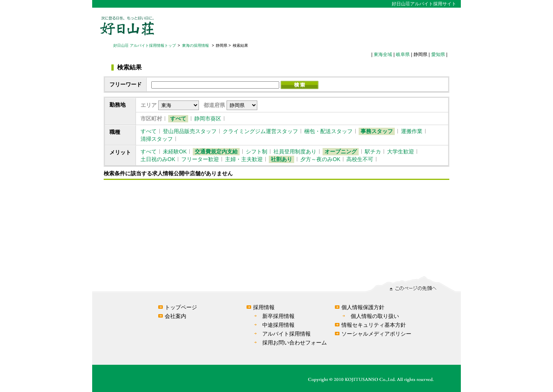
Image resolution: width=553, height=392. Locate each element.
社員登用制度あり (295, 152)
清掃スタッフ (157, 139)
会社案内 (176, 316)
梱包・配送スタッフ (328, 131)
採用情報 (264, 307)
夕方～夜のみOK (320, 159)
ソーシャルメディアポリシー (376, 334)
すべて (178, 119)
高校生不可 (360, 159)
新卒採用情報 (278, 316)
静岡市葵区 (208, 119)
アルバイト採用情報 (286, 334)
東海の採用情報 (196, 45)
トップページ (181, 307)
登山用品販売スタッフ (190, 131)
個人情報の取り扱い (375, 316)
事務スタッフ (377, 131)
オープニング (341, 152)
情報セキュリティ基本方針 (374, 325)
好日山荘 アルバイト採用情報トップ (145, 45)
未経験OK (175, 152)
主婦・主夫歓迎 (244, 159)
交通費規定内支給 (216, 152)
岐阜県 (403, 54)
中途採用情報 (278, 325)
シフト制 (257, 152)
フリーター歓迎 (200, 159)
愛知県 (438, 54)
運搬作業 (412, 131)
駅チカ (373, 152)
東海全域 (383, 54)
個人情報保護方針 (363, 307)
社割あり (281, 159)
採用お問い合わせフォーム (295, 343)
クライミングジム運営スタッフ (260, 131)
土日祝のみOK (158, 159)
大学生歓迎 (401, 152)
